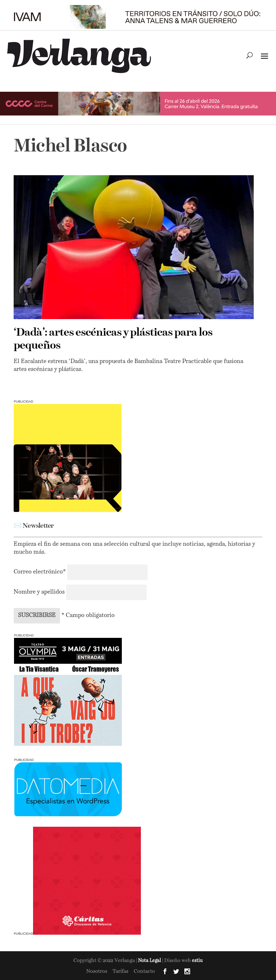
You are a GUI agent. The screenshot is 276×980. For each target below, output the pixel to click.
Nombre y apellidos (39, 592)
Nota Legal (150, 961)
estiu (197, 961)
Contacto (144, 971)
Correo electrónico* (40, 572)
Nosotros (97, 971)
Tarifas (120, 971)
